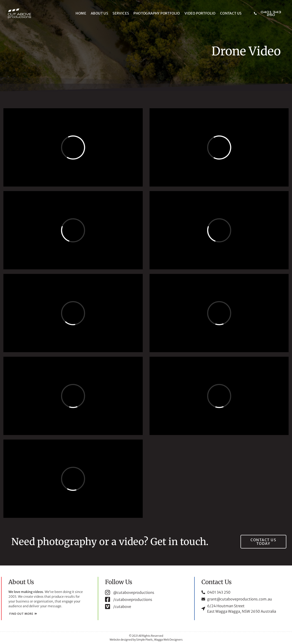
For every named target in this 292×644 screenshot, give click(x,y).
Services (121, 13)
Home (81, 13)
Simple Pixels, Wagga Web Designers (159, 640)
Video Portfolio (200, 13)
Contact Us (231, 13)
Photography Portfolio (157, 13)
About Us (99, 13)
